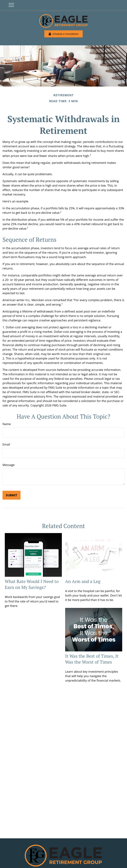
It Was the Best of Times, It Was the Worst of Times (92, 659)
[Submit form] (11, 495)
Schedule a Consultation (63, 34)
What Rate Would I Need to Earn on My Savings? (32, 584)
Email (6, 444)
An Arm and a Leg (83, 581)
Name (7, 424)
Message (9, 465)
